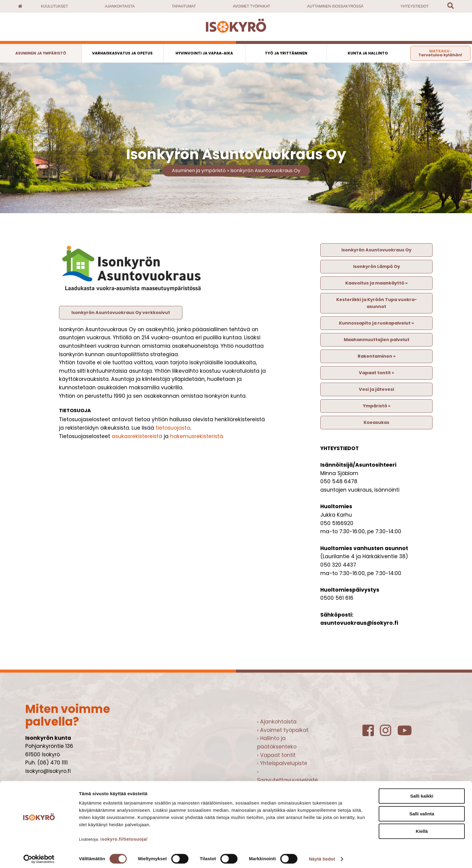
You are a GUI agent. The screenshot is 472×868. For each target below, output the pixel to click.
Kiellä (422, 828)
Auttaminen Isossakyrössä (335, 6)
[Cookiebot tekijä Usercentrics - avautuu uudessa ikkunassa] (39, 856)
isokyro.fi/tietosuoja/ (124, 836)
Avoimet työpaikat (252, 6)
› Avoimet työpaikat (283, 730)
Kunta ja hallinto (368, 53)
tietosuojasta (173, 428)
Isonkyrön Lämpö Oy (377, 266)
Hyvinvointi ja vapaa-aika (204, 53)
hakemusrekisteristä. (197, 436)
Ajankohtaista (120, 6)
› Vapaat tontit (276, 755)
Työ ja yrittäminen (286, 53)
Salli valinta (422, 811)
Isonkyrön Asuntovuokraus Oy (265, 171)
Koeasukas (376, 422)
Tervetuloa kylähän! (440, 53)
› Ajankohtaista (277, 722)
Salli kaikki (422, 793)
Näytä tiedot (322, 856)
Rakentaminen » (377, 356)
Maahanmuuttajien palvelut (377, 340)
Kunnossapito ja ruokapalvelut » (376, 323)
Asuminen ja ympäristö (41, 53)
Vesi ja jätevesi (376, 389)
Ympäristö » (377, 406)
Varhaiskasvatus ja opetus (122, 53)
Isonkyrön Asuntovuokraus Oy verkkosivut (121, 313)
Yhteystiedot (415, 6)
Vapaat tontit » (376, 373)
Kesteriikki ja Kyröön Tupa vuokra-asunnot (377, 303)
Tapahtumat (184, 6)
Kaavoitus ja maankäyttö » (376, 283)
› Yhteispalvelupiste (282, 763)
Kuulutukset (54, 6)
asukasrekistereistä (137, 436)
